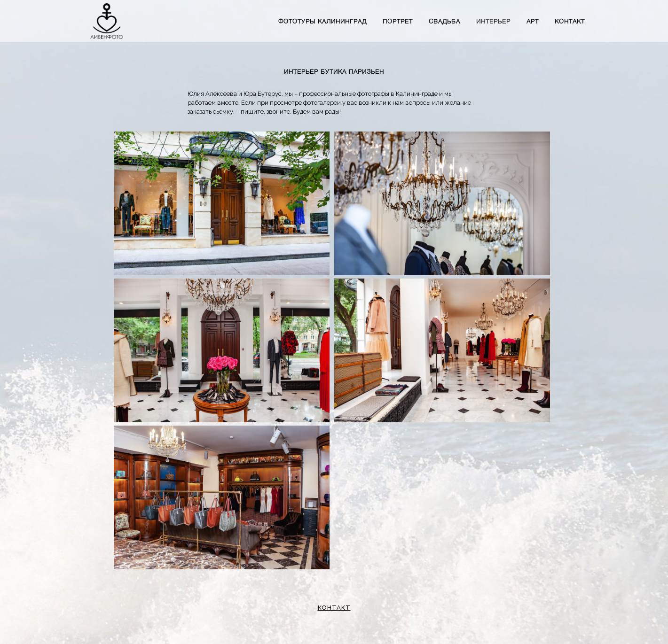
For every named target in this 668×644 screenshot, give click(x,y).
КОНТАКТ (334, 608)
